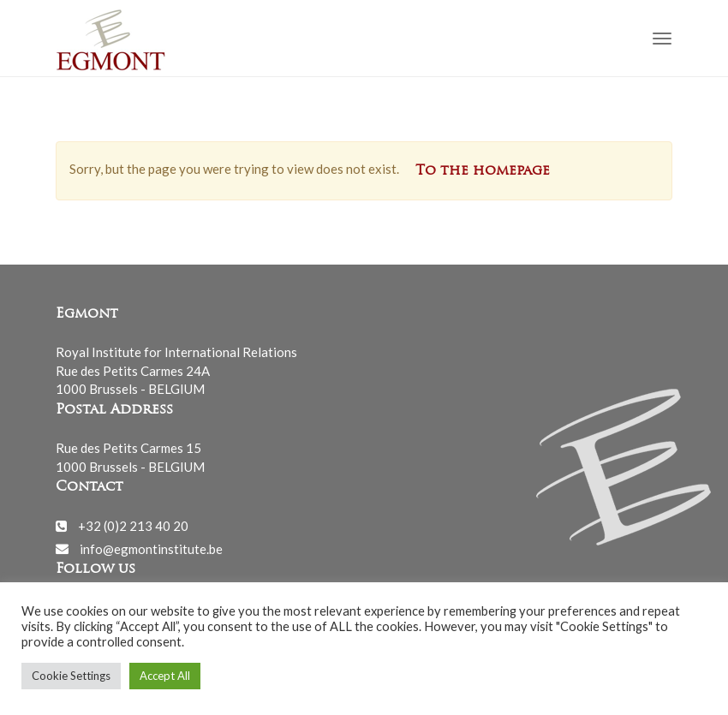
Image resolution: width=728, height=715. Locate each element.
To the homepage (483, 171)
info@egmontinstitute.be (151, 548)
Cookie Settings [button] (71, 676)
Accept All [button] (165, 676)
